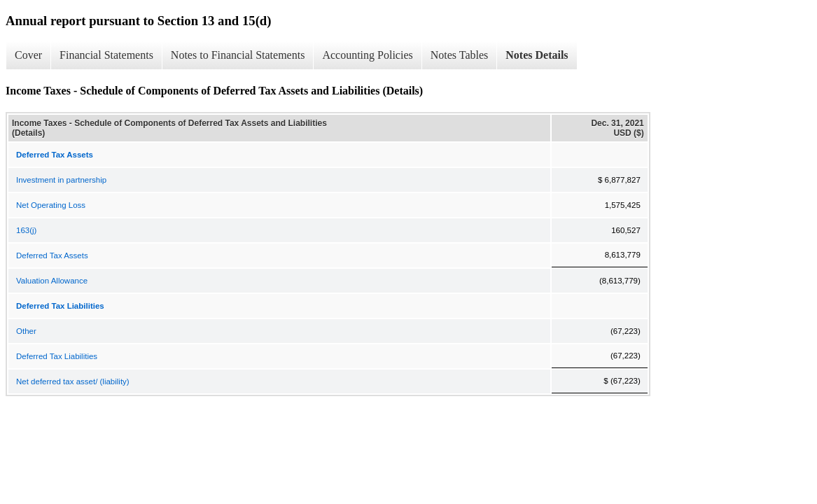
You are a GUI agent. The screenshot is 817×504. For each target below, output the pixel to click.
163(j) (26, 230)
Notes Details (537, 55)
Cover (28, 55)
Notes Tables (460, 55)
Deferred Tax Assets (52, 255)
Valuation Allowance (52, 281)
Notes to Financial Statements (238, 55)
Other (26, 331)
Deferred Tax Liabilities (57, 356)
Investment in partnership (61, 180)
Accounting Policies (367, 55)
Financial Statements (106, 55)
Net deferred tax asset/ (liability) (73, 381)
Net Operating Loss (51, 205)
